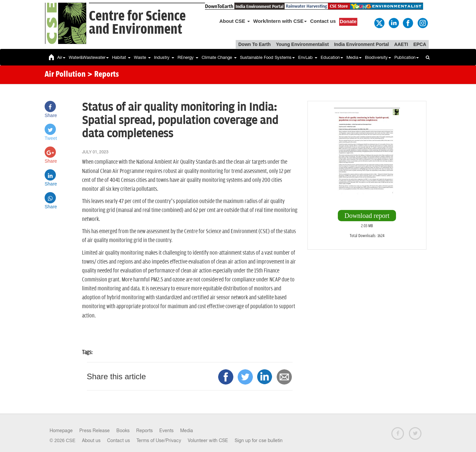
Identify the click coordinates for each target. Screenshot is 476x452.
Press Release (95, 431)
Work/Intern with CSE (280, 21)
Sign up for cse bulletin (259, 440)
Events (166, 431)
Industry (164, 57)
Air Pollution (65, 75)
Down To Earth (255, 44)
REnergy (188, 57)
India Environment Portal (362, 44)
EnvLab (308, 57)
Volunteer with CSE (208, 440)
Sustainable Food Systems (267, 57)
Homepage (61, 431)
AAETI (401, 44)
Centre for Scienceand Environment (137, 23)
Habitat (121, 57)
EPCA (420, 44)
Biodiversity (378, 57)
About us (91, 440)
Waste (142, 57)
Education (332, 57)
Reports (144, 431)
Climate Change (219, 57)
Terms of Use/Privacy (159, 440)
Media (354, 57)
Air (61, 57)
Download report (367, 216)
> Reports (103, 75)
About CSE (235, 21)
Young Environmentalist (302, 44)
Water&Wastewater (89, 57)
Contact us (323, 21)
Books (123, 431)
